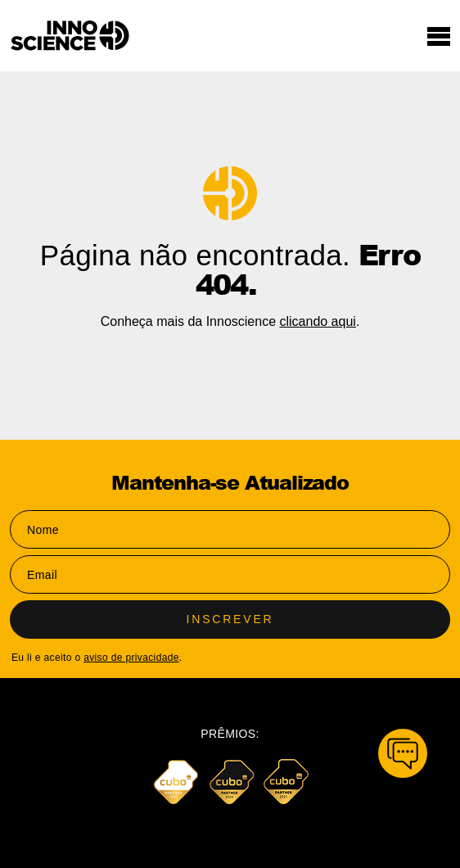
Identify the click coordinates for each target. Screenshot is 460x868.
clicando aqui (317, 321)
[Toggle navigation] (439, 36)
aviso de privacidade (131, 658)
